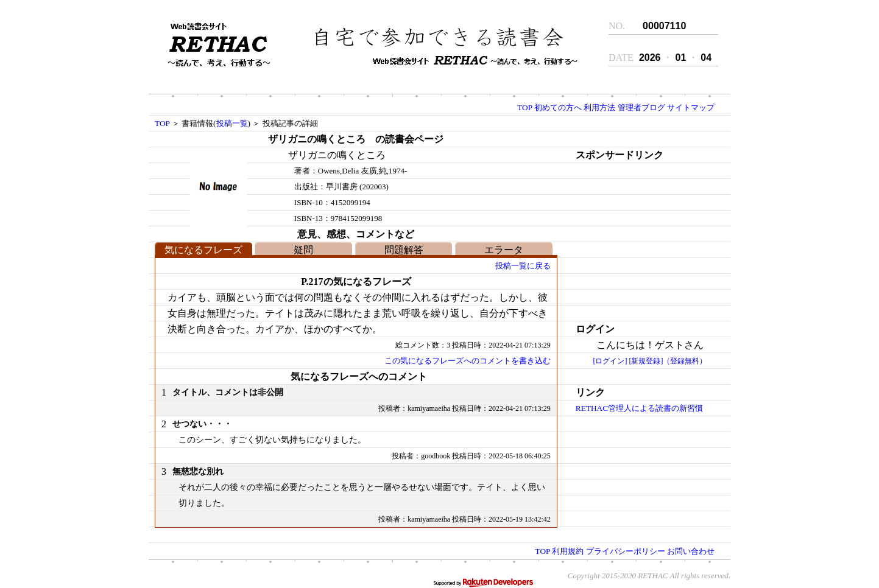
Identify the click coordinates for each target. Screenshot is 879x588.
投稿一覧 (232, 123)
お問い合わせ (691, 551)
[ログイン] (610, 361)
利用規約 (568, 551)
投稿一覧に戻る (523, 266)
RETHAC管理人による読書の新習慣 (639, 408)
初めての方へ (558, 107)
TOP (524, 107)
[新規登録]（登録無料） (668, 361)
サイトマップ (691, 107)
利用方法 (599, 107)
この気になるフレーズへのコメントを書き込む (468, 361)
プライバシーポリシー (626, 551)
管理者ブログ (641, 107)
